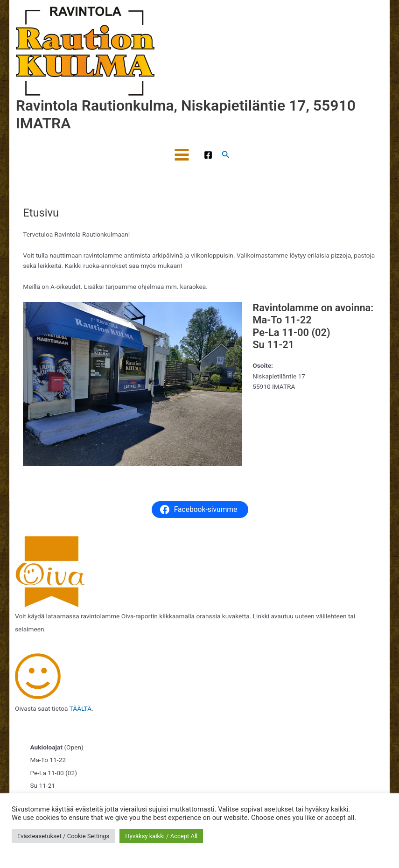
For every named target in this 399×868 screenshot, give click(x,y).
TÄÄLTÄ (81, 708)
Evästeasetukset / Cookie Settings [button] (63, 836)
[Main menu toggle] (182, 155)
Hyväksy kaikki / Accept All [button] (161, 836)
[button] (226, 155)
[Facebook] (208, 155)
